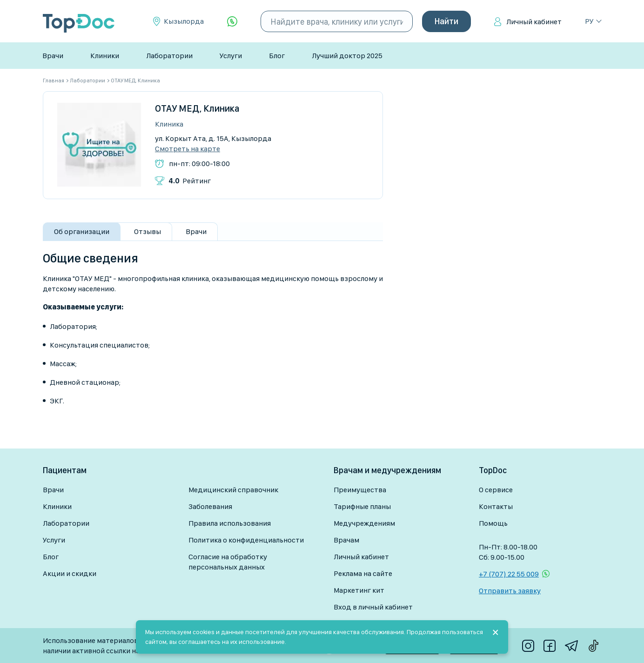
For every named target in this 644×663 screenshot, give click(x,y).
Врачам (346, 540)
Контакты (496, 506)
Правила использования (230, 523)
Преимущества (360, 490)
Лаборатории (169, 56)
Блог (277, 56)
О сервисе (496, 490)
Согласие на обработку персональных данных (228, 562)
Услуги (231, 56)
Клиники (105, 56)
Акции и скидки (70, 573)
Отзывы (148, 231)
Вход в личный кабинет (373, 607)
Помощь (493, 523)
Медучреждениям (364, 523)
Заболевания (210, 506)
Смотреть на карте (188, 149)
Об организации (82, 231)
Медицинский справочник (233, 490)
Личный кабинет (534, 22)
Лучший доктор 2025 (347, 56)
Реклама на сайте (363, 573)
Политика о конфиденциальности (246, 540)
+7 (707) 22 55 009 (509, 574)
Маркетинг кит (359, 590)
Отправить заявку (510, 591)
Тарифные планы (362, 506)
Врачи (53, 56)
